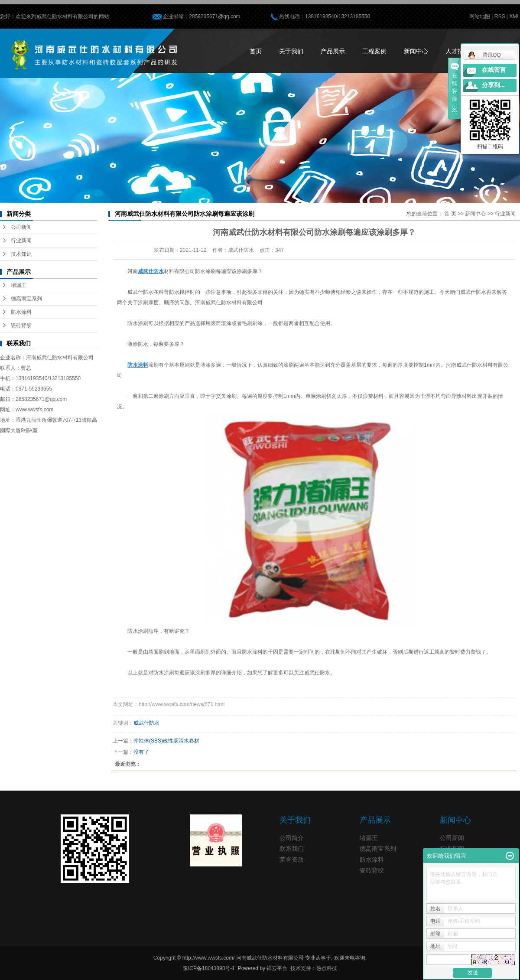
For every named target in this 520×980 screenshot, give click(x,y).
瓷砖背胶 (21, 326)
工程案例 (374, 51)
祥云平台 (277, 968)
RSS (500, 16)
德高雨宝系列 (26, 299)
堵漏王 (19, 285)
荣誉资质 (292, 860)
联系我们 (292, 849)
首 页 (450, 214)
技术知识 (21, 254)
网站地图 (480, 16)
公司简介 (292, 838)
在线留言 (494, 70)
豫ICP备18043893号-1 (209, 968)
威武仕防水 (146, 723)
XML (515, 16)
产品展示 (333, 51)
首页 (256, 51)
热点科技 (327, 968)
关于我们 (291, 51)
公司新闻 (21, 227)
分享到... (493, 85)
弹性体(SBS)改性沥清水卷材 (166, 741)
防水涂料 (21, 312)
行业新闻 (21, 241)
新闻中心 (416, 51)
